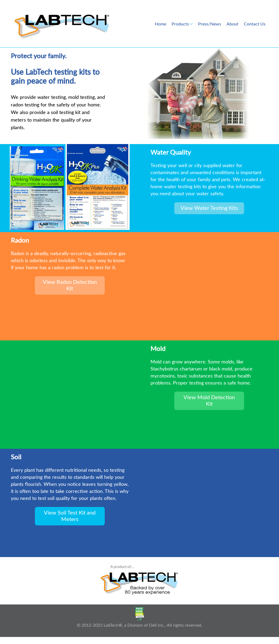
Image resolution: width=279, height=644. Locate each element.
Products (180, 24)
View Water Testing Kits (209, 208)
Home (160, 24)
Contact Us (255, 24)
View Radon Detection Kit (70, 285)
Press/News (210, 24)
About (232, 24)
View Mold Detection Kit (209, 401)
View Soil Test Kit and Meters (70, 516)
